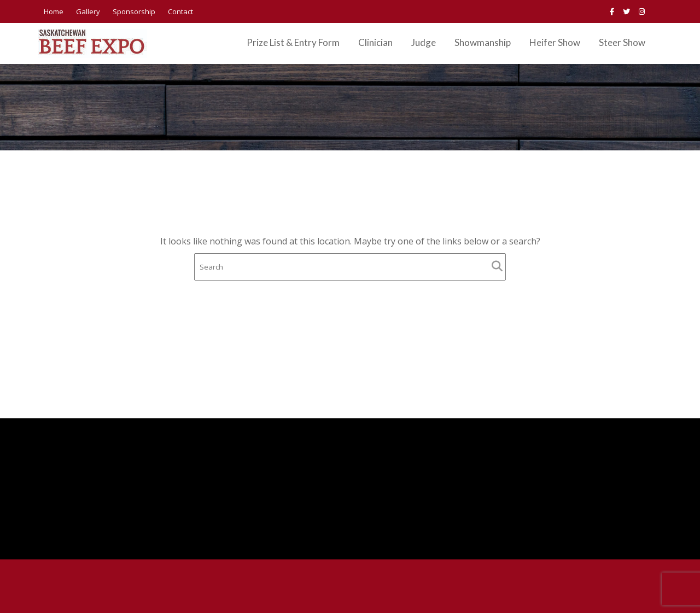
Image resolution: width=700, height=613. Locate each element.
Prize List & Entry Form (293, 42)
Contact (180, 11)
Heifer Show (555, 42)
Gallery (88, 11)
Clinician (375, 42)
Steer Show (622, 42)
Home (54, 11)
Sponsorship (134, 11)
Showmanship (483, 42)
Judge (424, 42)
